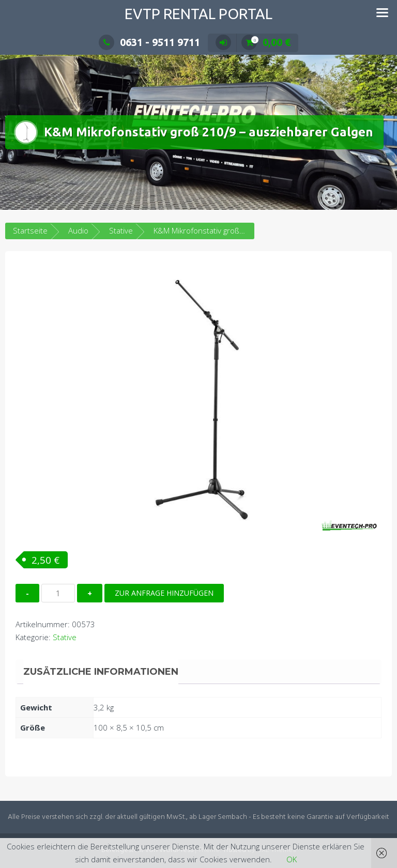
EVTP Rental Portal (198, 14)
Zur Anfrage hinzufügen (164, 593)
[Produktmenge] (58, 593)
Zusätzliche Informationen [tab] (101, 672)
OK (292, 859)
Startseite (30, 230)
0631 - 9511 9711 (149, 42)
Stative (121, 230)
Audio (78, 230)
